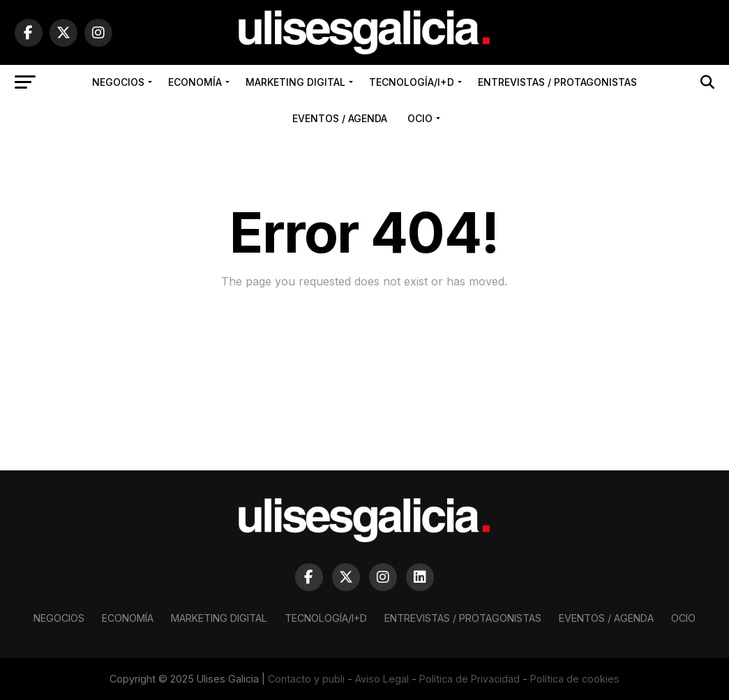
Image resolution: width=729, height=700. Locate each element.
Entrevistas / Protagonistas (557, 82)
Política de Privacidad (469, 679)
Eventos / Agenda (340, 118)
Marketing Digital (295, 82)
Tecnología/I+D (412, 82)
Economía (195, 82)
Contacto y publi (306, 679)
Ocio (420, 118)
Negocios (118, 82)
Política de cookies (575, 679)
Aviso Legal (382, 679)
